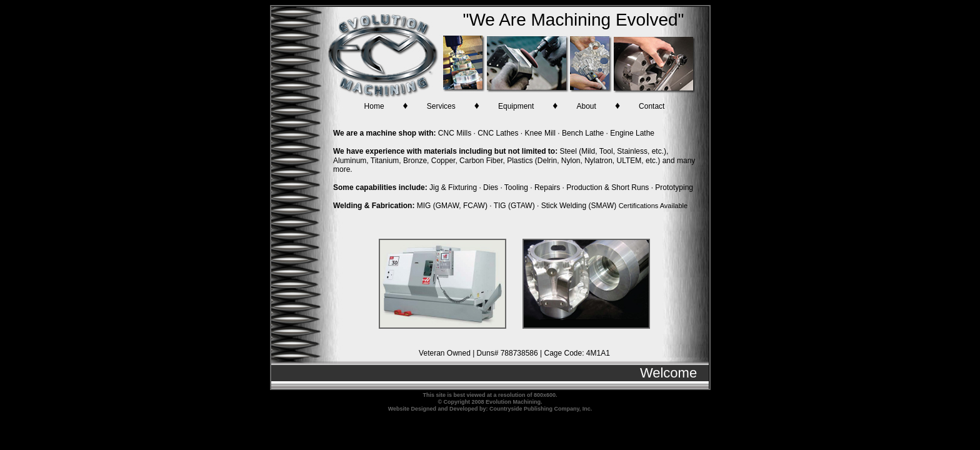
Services (441, 106)
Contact (652, 106)
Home (374, 106)
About (587, 106)
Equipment (516, 106)
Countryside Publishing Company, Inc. (541, 409)
